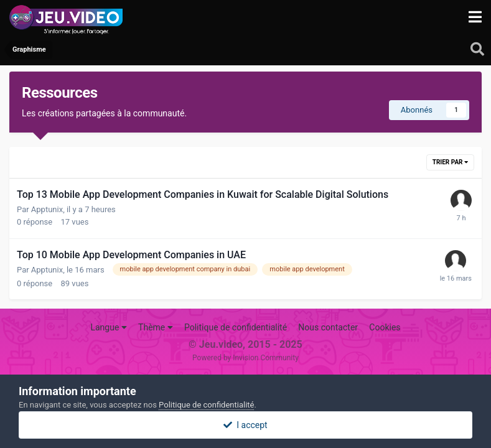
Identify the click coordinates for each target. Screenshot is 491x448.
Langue (108, 327)
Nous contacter (328, 327)
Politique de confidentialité (236, 327)
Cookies (385, 327)
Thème (156, 327)
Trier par (450, 162)
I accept (245, 425)
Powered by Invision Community (245, 358)
